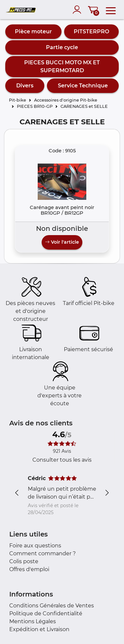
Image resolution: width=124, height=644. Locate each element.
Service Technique (83, 86)
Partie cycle (62, 47)
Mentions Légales (33, 621)
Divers (25, 86)
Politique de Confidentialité (46, 613)
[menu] (111, 10)
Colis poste (24, 561)
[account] (78, 10)
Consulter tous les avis (62, 460)
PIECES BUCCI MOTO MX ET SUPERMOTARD (62, 66)
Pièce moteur (33, 31)
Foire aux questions (35, 546)
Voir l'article (62, 242)
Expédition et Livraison (39, 629)
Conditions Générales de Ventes (52, 606)
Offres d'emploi (29, 569)
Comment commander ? (42, 553)
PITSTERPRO (91, 31)
